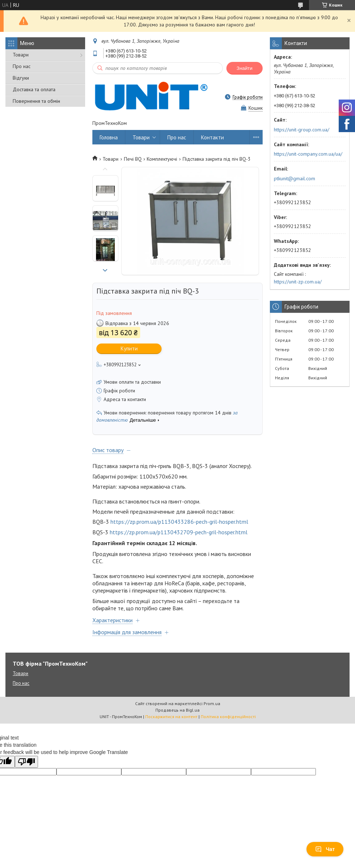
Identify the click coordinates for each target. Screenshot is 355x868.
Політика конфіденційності (228, 717)
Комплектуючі (162, 159)
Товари (21, 55)
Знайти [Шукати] (245, 68)
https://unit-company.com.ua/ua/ (308, 154)
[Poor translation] (26, 762)
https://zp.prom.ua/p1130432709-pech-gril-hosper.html (179, 532)
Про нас (22, 66)
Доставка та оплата (34, 89)
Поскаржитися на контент (171, 717)
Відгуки (21, 78)
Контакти (212, 137)
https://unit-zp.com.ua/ (298, 282)
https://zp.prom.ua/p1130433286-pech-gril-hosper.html (179, 522)
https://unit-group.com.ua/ (302, 130)
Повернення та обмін (36, 101)
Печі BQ (133, 159)
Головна (109, 137)
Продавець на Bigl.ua (177, 710)
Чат (325, 849)
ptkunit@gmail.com (295, 178)
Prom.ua (212, 703)
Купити (129, 348)
